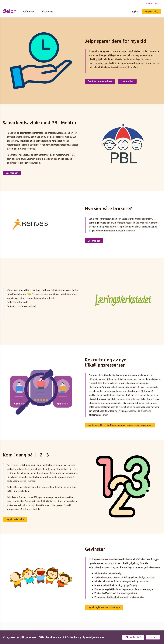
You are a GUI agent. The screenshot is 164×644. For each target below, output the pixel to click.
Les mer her (127, 81)
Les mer (153, 637)
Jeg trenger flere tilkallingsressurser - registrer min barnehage (120, 425)
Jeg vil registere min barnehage (104, 607)
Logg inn (134, 11)
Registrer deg (152, 11)
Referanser (29, 11)
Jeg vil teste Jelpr (15, 519)
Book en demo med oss (100, 81)
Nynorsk (158, 3)
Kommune (47, 11)
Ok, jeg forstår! (133, 637)
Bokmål (149, 3)
